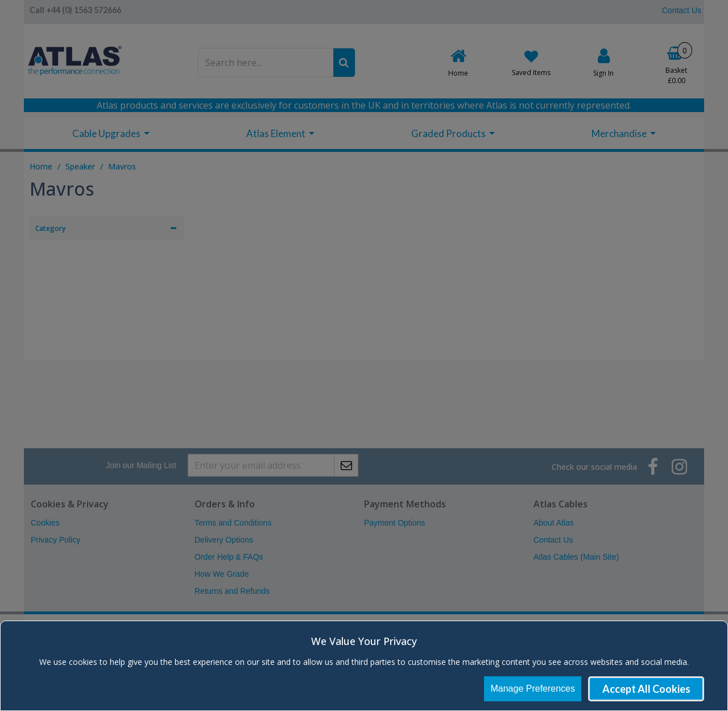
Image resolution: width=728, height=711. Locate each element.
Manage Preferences (533, 689)
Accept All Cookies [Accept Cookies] (646, 689)
